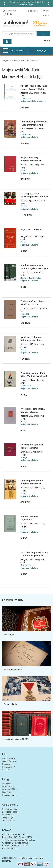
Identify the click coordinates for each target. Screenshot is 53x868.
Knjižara (6, 770)
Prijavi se (34, 11)
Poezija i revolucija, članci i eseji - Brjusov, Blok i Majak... (34, 89)
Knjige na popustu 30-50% (16, 739)
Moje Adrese (8, 787)
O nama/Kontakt (9, 761)
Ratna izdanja (10, 704)
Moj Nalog (7, 784)
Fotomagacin (8, 815)
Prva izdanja (10, 635)
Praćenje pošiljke (10, 795)
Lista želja (7, 792)
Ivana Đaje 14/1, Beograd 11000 (18, 837)
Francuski (25, 314)
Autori (15, 60)
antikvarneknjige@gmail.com (23, 840)
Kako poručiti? (8, 767)
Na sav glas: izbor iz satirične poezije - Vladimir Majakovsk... (34, 196)
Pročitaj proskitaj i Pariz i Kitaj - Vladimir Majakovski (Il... (34, 376)
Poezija (24, 170)
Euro (46, 15)
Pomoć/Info (7, 764)
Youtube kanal (8, 820)
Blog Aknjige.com (10, 809)
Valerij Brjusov (45, 101)
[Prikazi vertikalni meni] (6, 51)
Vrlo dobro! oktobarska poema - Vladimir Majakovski (33, 412)
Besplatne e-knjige (10, 812)
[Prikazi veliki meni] (32, 50)
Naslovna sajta (9, 758)
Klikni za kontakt (21, 843)
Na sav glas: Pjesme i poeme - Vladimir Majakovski (32, 448)
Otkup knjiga (8, 817)
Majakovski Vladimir (30, 60)
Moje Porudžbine (10, 789)
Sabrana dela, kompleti (31, 278)
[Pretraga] (43, 34)
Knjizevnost (26, 99)
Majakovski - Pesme (31, 229)
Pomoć (46, 11)
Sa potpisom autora (13, 669)
